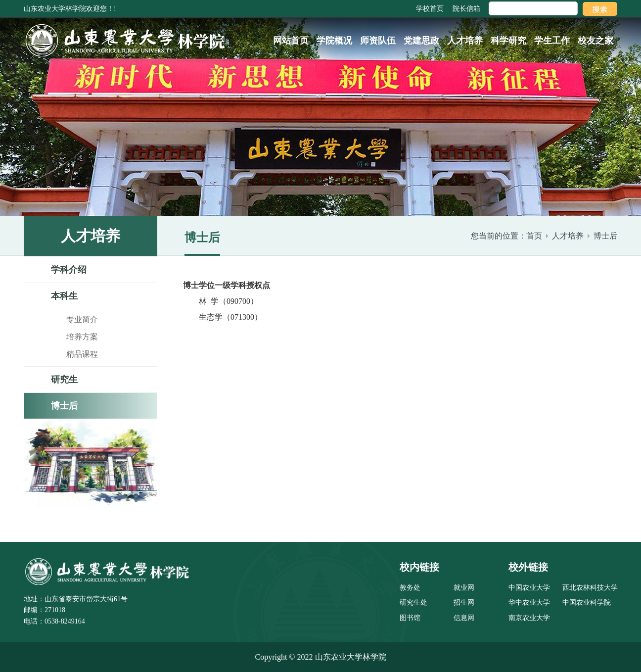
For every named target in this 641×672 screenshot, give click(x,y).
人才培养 (568, 236)
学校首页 (430, 9)
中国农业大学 (529, 588)
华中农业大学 (529, 602)
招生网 (464, 602)
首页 (534, 236)
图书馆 (410, 618)
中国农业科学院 (587, 602)
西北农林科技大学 (590, 588)
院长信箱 (466, 9)
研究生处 (413, 602)
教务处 (410, 588)
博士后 (605, 236)
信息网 (464, 618)
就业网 (464, 588)
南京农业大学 (529, 618)
